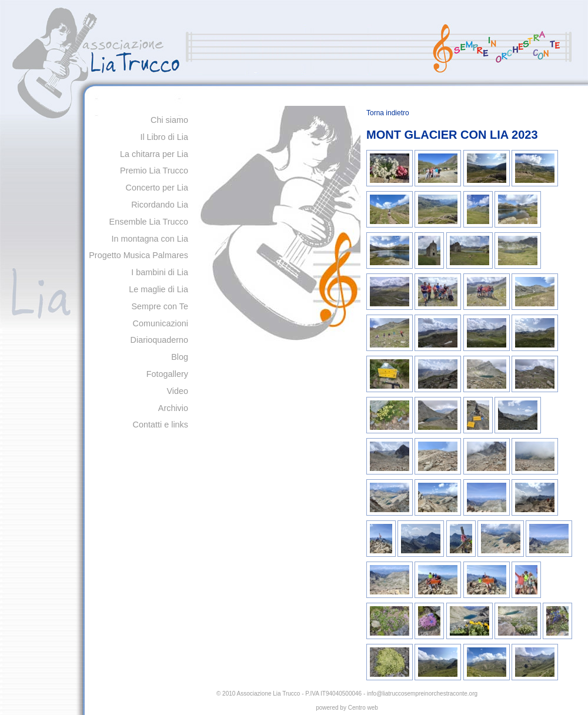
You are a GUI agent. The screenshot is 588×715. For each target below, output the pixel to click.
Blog (180, 357)
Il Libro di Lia (164, 137)
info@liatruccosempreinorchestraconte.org (422, 694)
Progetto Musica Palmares (138, 255)
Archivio (173, 408)
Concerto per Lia (157, 188)
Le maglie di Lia (158, 289)
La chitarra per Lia (154, 154)
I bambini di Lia (160, 272)
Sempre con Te (160, 306)
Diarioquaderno (159, 340)
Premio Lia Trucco (154, 171)
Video (177, 391)
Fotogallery (167, 374)
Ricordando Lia (160, 205)
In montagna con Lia (150, 239)
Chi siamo (169, 120)
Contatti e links (161, 425)
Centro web (363, 708)
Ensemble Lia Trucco (149, 222)
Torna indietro (388, 113)
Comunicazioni (161, 323)
